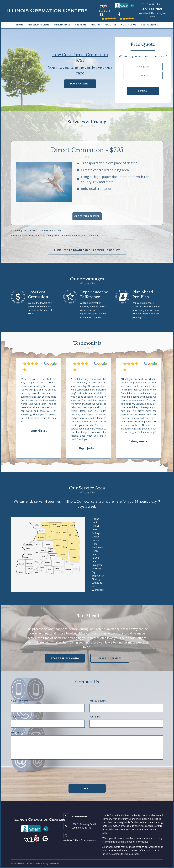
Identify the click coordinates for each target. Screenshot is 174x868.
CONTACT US (129, 25)
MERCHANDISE (62, 25)
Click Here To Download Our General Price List (87, 250)
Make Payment (80, 84)
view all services (110, 658)
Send (87, 788)
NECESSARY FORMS (39, 25)
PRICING (95, 25)
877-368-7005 (152, 9)
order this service (87, 216)
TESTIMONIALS (149, 25)
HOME (20, 25)
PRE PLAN (80, 25)
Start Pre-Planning (65, 658)
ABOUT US (111, 25)
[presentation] (87, 774)
